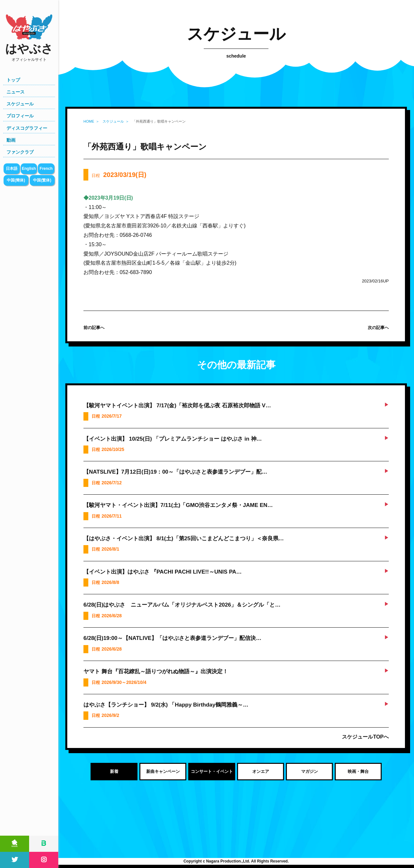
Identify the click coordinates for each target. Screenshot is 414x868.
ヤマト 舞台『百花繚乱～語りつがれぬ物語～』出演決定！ (156, 671)
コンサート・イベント (212, 771)
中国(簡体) (16, 180)
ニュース (16, 92)
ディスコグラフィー (27, 128)
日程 (119, 175)
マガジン (310, 771)
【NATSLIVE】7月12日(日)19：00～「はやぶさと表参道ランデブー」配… (175, 472)
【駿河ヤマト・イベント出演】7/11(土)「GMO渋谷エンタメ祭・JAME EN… (178, 505)
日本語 (12, 169)
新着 (114, 771)
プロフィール (20, 116)
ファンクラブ (20, 152)
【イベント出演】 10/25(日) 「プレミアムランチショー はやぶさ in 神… (173, 439)
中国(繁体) (42, 180)
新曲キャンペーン (163, 771)
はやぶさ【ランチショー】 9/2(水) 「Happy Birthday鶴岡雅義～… (166, 705)
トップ (13, 80)
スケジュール (20, 104)
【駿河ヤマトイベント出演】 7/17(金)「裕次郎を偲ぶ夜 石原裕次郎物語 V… (177, 406)
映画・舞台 (358, 771)
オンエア (261, 771)
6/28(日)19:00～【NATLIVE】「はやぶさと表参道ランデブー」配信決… (172, 638)
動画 (11, 140)
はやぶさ (29, 52)
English (29, 169)
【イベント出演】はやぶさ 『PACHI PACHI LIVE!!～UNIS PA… (163, 572)
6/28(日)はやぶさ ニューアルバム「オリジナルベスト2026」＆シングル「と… (182, 605)
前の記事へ (94, 328)
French (46, 169)
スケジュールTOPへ (365, 737)
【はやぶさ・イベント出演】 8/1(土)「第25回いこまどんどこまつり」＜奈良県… (184, 538)
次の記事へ (378, 328)
